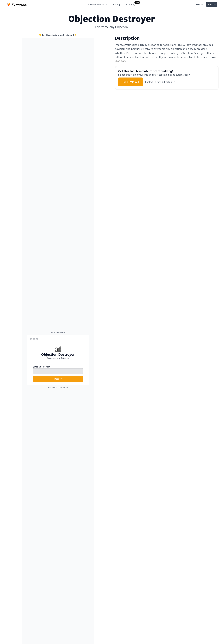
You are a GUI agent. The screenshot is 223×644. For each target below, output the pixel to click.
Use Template (131, 82)
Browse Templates (97, 4)
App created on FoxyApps (58, 387)
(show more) (121, 61)
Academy (130, 4)
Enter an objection (42, 367)
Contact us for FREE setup (160, 82)
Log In (200, 4)
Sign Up (212, 4)
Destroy (58, 379)
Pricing (116, 4)
